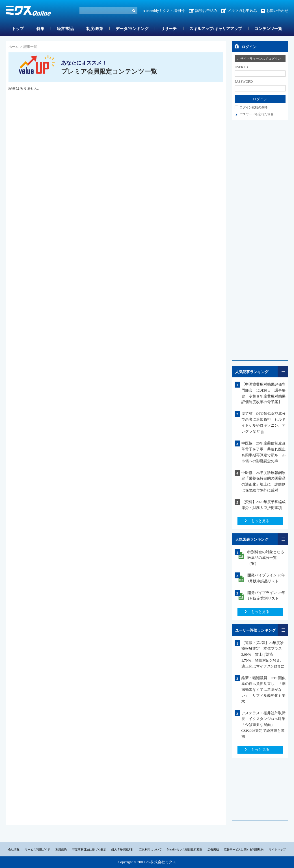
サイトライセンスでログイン (261, 59)
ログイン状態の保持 (253, 107)
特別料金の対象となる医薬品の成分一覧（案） (266, 558)
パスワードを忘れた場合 (257, 114)
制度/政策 (95, 29)
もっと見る (260, 521)
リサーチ (169, 29)
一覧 (283, 372)
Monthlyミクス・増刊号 (165, 11)
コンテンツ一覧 (268, 29)
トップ (18, 29)
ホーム (14, 47)
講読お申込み (206, 11)
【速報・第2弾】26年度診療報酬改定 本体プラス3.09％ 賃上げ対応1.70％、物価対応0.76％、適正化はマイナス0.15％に (263, 655)
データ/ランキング (132, 29)
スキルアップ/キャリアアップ (216, 29)
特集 (40, 29)
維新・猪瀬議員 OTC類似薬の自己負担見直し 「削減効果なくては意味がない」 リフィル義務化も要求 (263, 690)
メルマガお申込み (242, 11)
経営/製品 (65, 29)
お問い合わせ (277, 11)
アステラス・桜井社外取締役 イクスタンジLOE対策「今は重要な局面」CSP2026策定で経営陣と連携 (263, 725)
